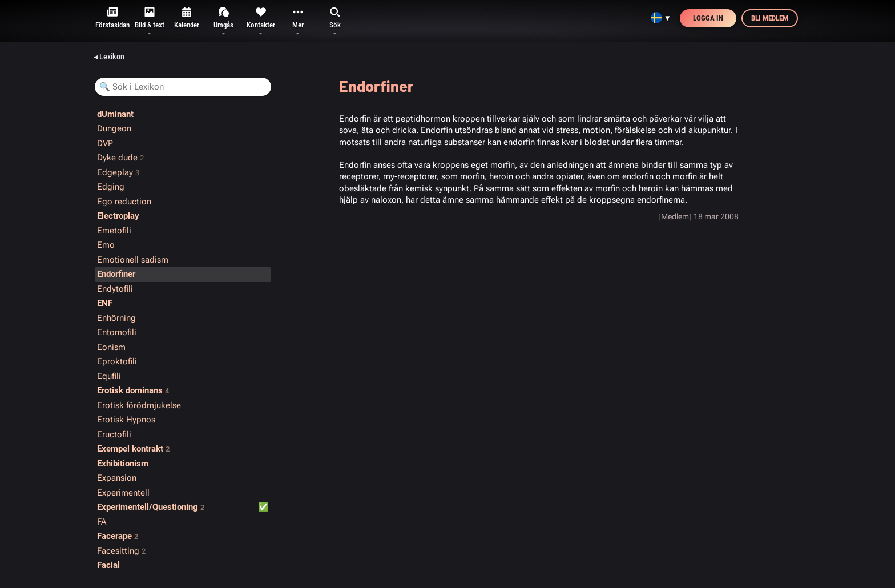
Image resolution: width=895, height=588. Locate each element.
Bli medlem (770, 18)
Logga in (708, 18)
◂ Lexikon (109, 57)
